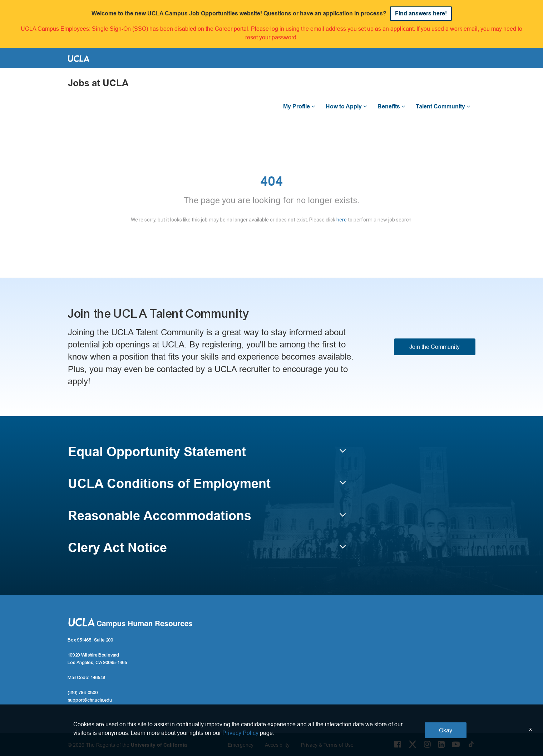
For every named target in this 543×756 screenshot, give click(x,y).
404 (271, 181)
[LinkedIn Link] (441, 744)
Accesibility (277, 745)
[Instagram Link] (427, 744)
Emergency (241, 745)
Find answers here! (421, 13)
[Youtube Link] (456, 744)
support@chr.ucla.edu (90, 700)
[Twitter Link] (413, 744)
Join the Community (435, 347)
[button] (207, 455)
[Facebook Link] (398, 744)
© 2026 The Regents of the (127, 745)
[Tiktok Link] (471, 744)
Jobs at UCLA (98, 83)
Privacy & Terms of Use (327, 745)
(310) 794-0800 (83, 693)
